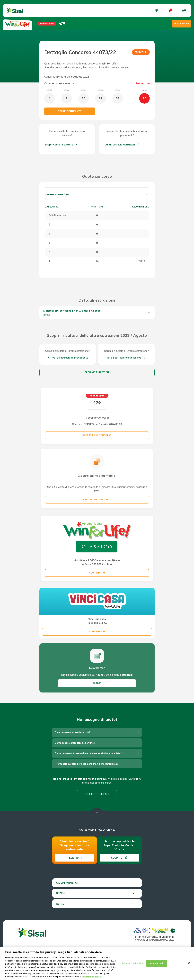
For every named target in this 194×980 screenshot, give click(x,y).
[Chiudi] (189, 963)
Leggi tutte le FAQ (96, 794)
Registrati (75, 858)
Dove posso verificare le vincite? (72, 732)
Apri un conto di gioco (97, 500)
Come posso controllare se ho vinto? (75, 743)
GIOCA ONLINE (182, 24)
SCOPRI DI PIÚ (97, 573)
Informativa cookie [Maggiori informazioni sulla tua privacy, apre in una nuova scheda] (92, 977)
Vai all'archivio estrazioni (120, 144)
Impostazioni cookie (133, 963)
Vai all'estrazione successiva (124, 358)
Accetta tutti (157, 963)
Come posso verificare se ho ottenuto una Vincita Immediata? (88, 753)
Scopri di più (119, 858)
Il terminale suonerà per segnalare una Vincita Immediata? (86, 764)
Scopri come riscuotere (59, 144)
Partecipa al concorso (97, 435)
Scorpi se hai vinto (70, 111)
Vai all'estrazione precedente (70, 358)
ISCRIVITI (97, 683)
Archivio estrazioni (97, 372)
